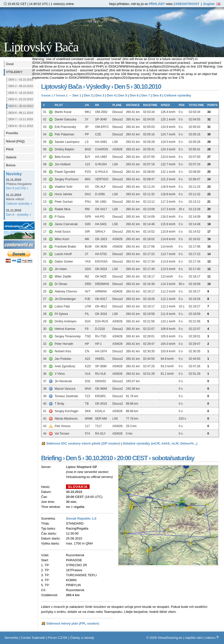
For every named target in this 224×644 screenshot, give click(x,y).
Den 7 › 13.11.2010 (21, 119)
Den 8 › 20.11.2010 (21, 126)
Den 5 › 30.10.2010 (21, 106)
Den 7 (145, 95)
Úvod (10, 64)
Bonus (11, 165)
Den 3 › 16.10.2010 (21, 93)
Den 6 (134, 95)
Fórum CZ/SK (58, 638)
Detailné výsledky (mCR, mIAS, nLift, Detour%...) (160, 443)
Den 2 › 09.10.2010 (21, 86)
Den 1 (77, 95)
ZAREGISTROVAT (186, 4)
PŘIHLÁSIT (157, 4)
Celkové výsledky (177, 95)
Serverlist (11, 638)
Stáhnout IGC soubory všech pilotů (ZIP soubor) (83, 443)
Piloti (10, 149)
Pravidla (12, 133)
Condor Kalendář (33, 638)
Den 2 (88, 95)
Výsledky (14, 72)
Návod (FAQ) (15, 141)
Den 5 (123, 95)
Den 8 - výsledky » (19, 215)
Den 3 (100, 95)
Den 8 (157, 95)
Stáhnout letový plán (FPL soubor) (73, 623)
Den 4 (111, 95)
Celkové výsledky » (19, 204)
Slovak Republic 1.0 (81, 518)
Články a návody (82, 638)
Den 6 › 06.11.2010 (21, 113)
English (212, 4)
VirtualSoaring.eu (170, 638)
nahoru (212, 638)
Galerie (11, 157)
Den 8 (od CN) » (17, 188)
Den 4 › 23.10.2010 (21, 99)
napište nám (194, 638)
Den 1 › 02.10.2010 (21, 80)
